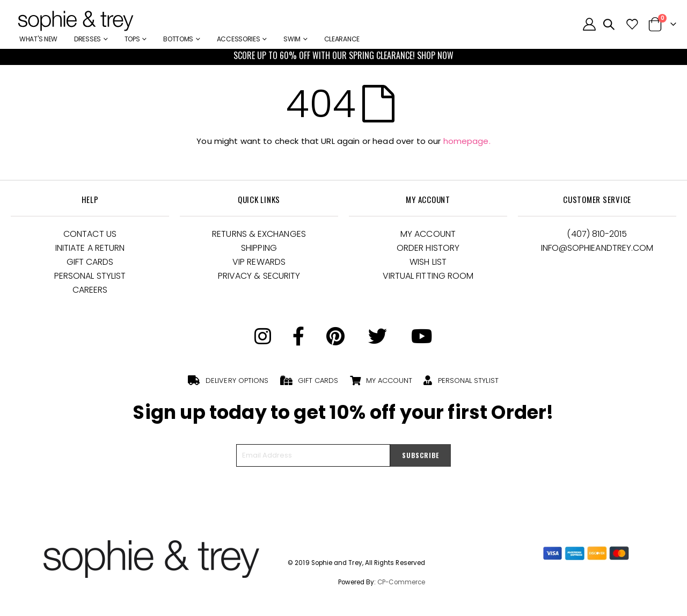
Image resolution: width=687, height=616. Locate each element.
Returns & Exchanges (259, 234)
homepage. (467, 141)
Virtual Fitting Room (428, 276)
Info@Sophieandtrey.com (597, 248)
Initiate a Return (90, 248)
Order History (428, 248)
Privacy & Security (259, 276)
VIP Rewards (259, 262)
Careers (90, 290)
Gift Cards (90, 262)
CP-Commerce (401, 582)
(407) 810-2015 (597, 234)
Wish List (428, 262)
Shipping (259, 248)
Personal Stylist (90, 276)
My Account (428, 234)
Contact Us (90, 234)
